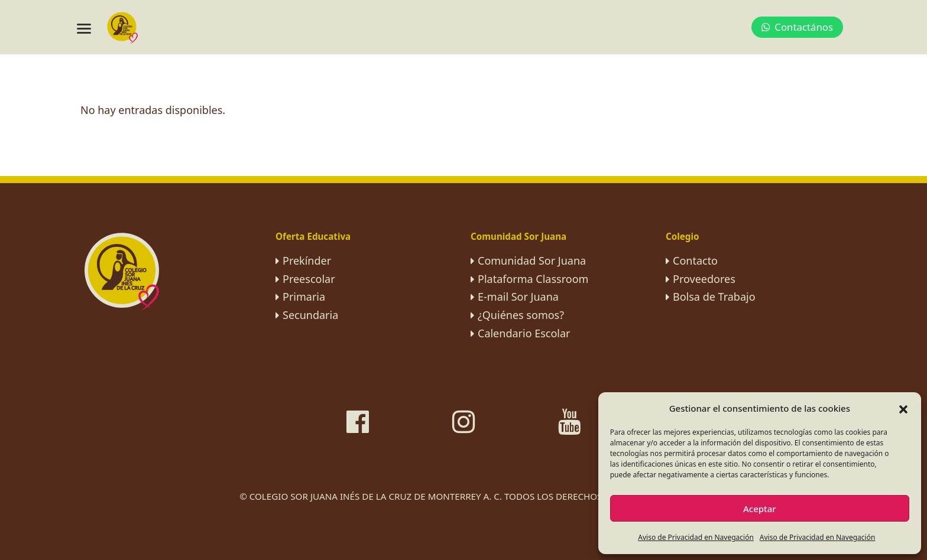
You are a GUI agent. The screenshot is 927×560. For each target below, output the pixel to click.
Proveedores (704, 279)
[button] (903, 408)
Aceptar (760, 509)
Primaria (304, 297)
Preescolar (309, 279)
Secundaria (310, 315)
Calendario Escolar (524, 333)
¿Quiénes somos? (521, 315)
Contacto (695, 261)
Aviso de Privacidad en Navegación (696, 537)
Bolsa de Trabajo (714, 297)
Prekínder (307, 261)
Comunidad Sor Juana (532, 261)
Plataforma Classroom (533, 279)
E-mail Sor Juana (518, 297)
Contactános (797, 27)
